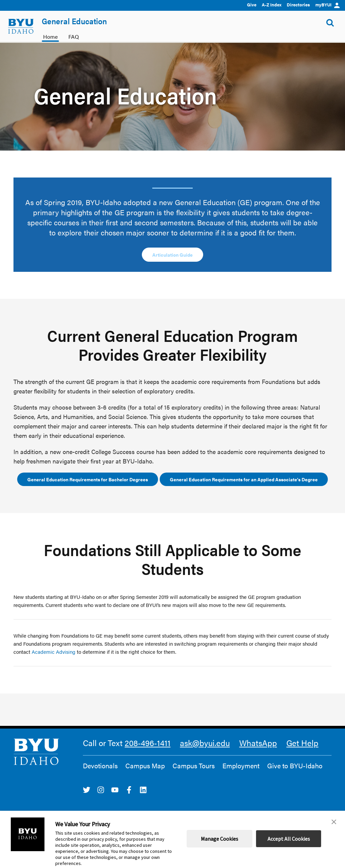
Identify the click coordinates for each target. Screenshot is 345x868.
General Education (74, 21)
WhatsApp (258, 743)
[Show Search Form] (330, 23)
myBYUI (327, 5)
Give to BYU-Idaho (295, 766)
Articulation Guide (172, 255)
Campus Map (145, 766)
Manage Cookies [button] (219, 839)
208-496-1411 (148, 743)
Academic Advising (54, 652)
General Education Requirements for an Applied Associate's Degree (244, 479)
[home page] (21, 26)
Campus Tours (194, 766)
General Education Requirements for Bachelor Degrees (88, 479)
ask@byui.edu (205, 743)
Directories (298, 5)
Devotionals (100, 766)
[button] (334, 822)
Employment (241, 766)
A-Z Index (272, 5)
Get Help (302, 743)
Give (252, 5)
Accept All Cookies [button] (289, 839)
